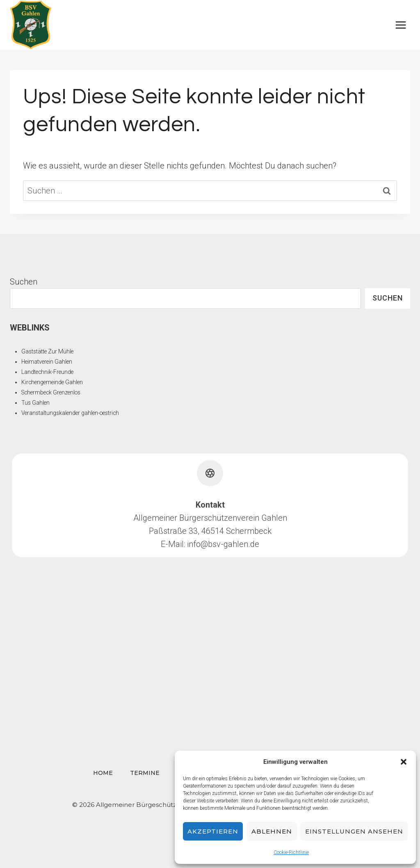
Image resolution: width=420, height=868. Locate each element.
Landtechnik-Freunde (48, 372)
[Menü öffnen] (401, 25)
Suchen (24, 282)
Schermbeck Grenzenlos (52, 392)
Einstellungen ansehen (354, 831)
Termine (145, 773)
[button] (404, 762)
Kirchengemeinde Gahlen (53, 382)
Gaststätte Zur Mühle (48, 351)
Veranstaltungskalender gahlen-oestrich (72, 413)
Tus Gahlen (36, 403)
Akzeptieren (213, 831)
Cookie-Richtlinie (291, 852)
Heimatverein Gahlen (48, 362)
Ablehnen (272, 831)
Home (103, 773)
